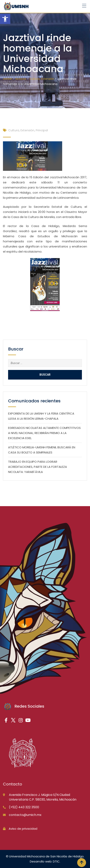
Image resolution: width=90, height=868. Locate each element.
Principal (42, 130)
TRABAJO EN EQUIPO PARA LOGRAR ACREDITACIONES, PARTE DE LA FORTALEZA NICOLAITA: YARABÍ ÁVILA (37, 467)
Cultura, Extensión (21, 130)
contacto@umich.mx (25, 815)
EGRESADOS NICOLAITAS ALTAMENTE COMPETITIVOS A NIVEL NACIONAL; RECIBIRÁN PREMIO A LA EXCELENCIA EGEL (44, 433)
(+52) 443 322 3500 (24, 807)
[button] (5, 19)
